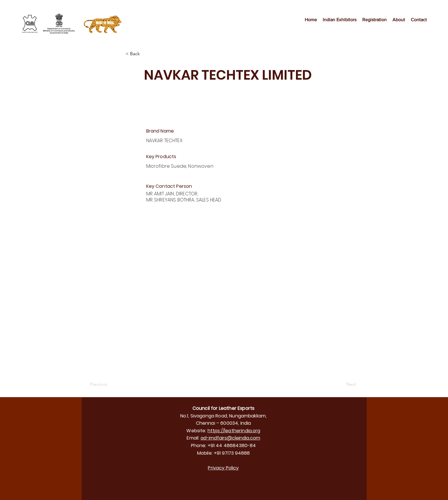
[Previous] (109, 384)
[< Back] (145, 54)
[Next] (342, 384)
